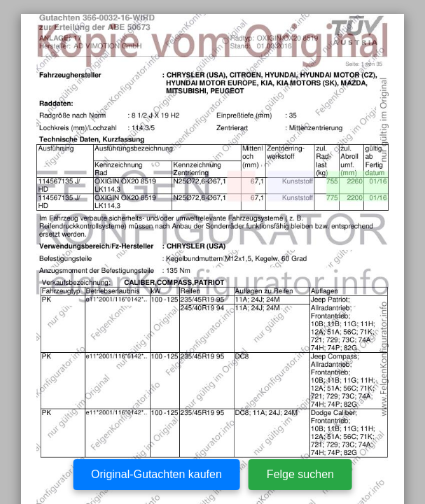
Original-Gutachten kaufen (156, 474)
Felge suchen (300, 474)
